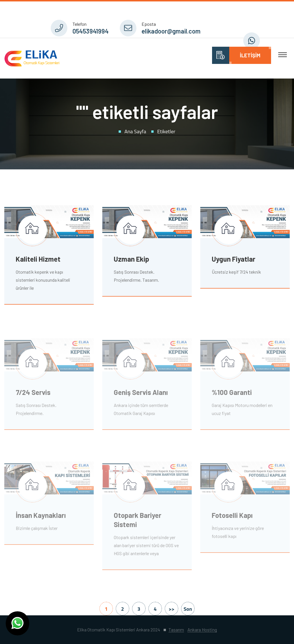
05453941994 (91, 31)
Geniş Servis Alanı (141, 394)
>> (171, 609)
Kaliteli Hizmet (38, 260)
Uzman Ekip (131, 260)
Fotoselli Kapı (232, 517)
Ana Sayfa (135, 131)
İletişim (250, 55)
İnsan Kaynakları (41, 517)
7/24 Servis (33, 394)
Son (188, 609)
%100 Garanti (232, 394)
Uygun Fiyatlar (234, 260)
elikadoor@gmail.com (171, 31)
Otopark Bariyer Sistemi (138, 521)
